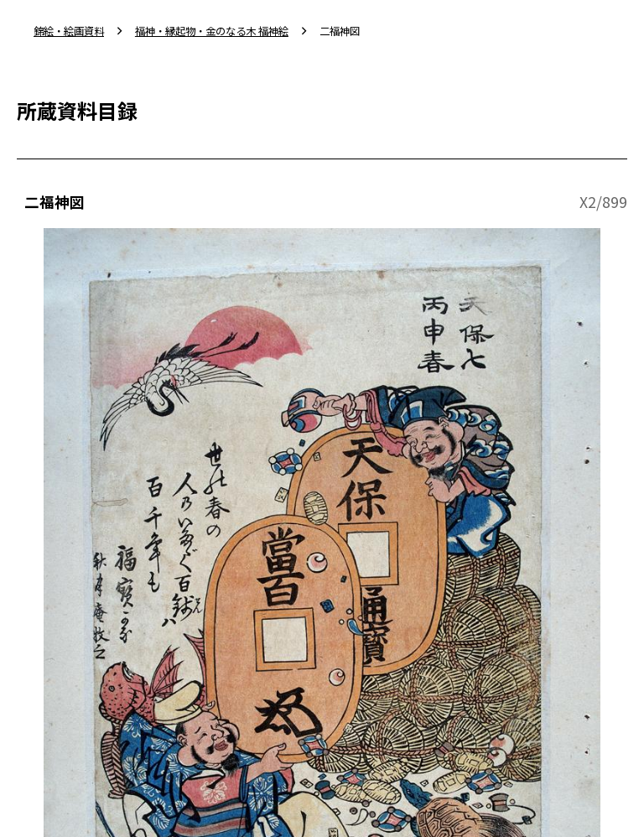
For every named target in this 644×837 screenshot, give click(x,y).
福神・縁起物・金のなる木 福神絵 (212, 31)
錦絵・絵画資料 (69, 31)
